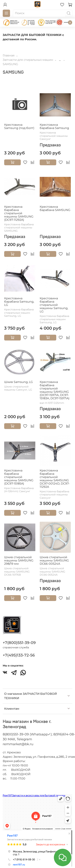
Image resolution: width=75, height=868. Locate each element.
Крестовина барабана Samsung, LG (19, 302)
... (60, 60)
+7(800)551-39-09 (19, 643)
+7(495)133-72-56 (19, 655)
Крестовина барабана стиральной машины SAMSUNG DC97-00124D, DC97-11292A (55, 479)
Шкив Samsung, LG (18, 382)
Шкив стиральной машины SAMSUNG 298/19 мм (19, 560)
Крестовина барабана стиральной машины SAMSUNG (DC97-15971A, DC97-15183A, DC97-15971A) (55, 390)
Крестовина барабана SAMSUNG (55, 208)
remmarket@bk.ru (18, 744)
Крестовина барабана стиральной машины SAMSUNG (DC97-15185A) (19, 477)
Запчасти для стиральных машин (28, 60)
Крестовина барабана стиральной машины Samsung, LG (54, 305)
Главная (9, 55)
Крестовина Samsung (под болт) (19, 126)
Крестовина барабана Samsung (54, 126)
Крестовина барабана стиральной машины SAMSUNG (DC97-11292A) (19, 213)
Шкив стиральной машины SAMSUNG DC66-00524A (54, 560)
